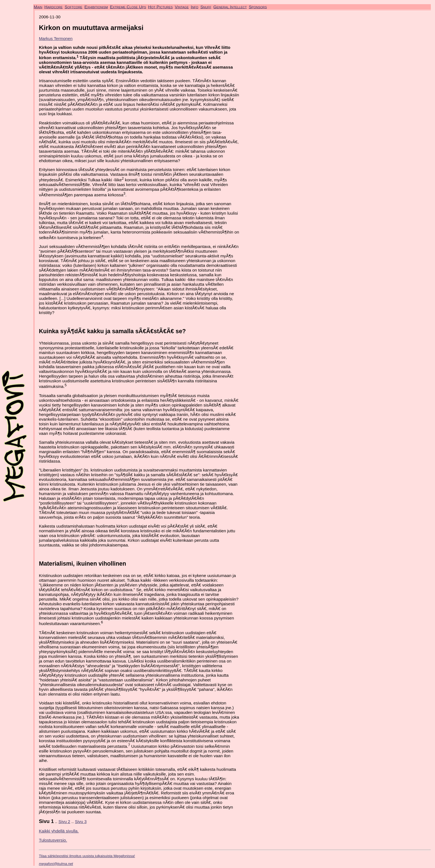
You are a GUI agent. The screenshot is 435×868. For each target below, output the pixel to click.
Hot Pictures (160, 7)
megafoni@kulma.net (56, 864)
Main (38, 7)
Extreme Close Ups (128, 7)
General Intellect (230, 7)
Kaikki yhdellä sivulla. (59, 831)
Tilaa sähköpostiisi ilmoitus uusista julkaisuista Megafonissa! (87, 856)
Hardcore (54, 7)
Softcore (74, 7)
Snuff (206, 7)
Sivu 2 (64, 821)
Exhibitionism (96, 7)
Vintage (182, 7)
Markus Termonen (56, 38)
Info (194, 7)
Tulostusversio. (53, 840)
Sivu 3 (81, 821)
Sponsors (258, 7)
